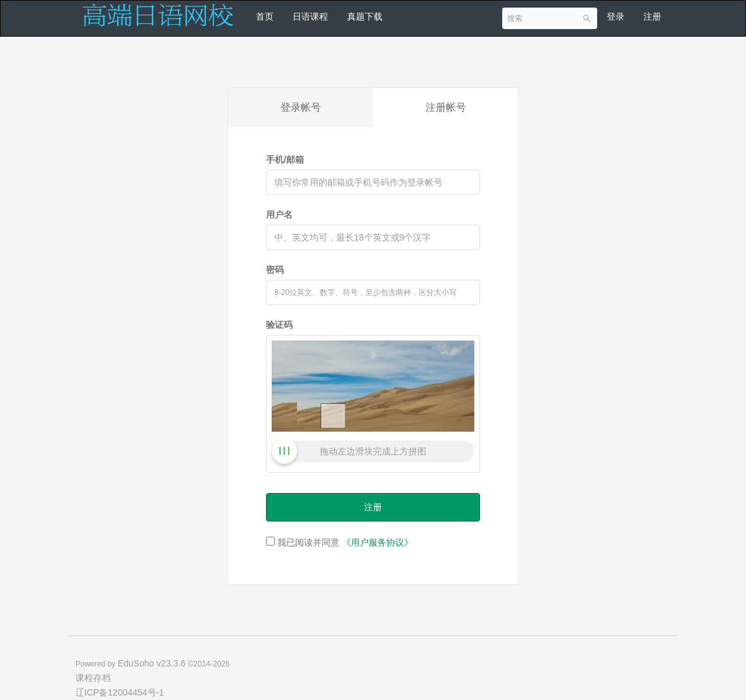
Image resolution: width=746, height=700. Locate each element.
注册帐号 (446, 107)
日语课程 (310, 16)
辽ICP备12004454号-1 (120, 692)
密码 (275, 270)
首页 (265, 16)
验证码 (279, 325)
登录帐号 (301, 107)
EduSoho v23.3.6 (152, 663)
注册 (652, 16)
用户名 (279, 215)
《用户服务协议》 (377, 542)
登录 (616, 16)
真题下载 (365, 16)
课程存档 (93, 678)
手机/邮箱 (285, 159)
